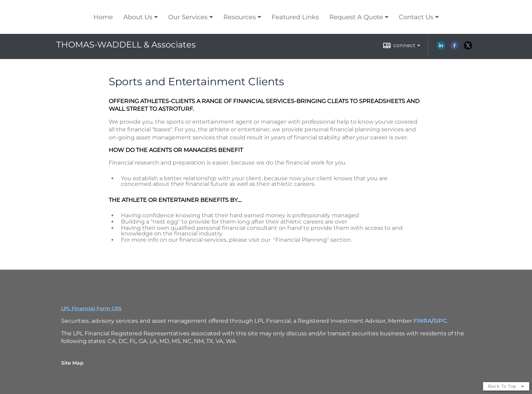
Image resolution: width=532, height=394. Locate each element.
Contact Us (416, 17)
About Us (138, 17)
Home (103, 17)
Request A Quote (356, 17)
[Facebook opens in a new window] (454, 48)
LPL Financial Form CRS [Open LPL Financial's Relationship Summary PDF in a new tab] (91, 308)
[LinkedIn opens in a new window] (441, 48)
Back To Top (506, 386)
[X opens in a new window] (468, 48)
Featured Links (295, 17)
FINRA (423, 321)
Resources (240, 17)
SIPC (440, 321)
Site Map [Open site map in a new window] (72, 363)
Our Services (188, 17)
